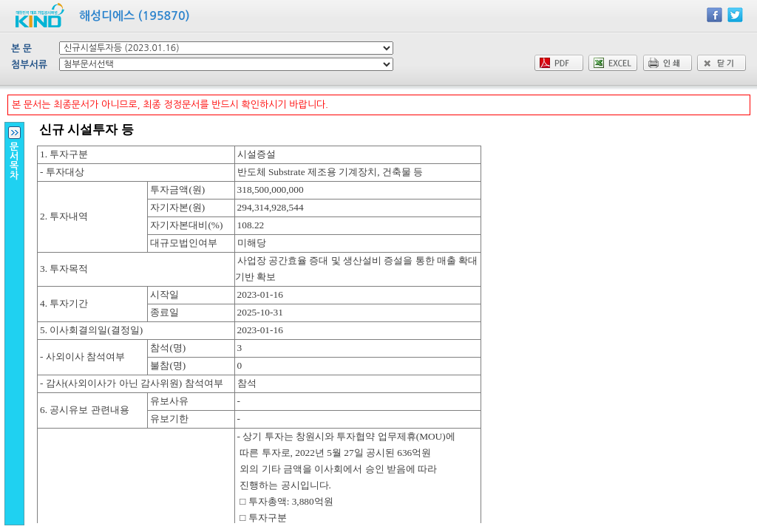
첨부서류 (29, 65)
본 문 (21, 48)
